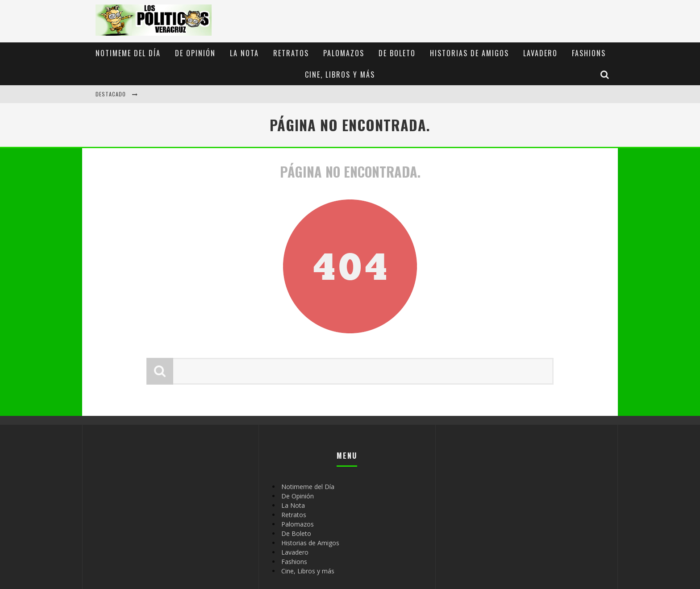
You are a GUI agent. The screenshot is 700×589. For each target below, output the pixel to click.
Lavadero (540, 53)
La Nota (244, 53)
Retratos (291, 53)
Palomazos (344, 53)
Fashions (589, 53)
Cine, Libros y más (340, 75)
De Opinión (195, 53)
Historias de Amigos (469, 53)
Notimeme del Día (128, 53)
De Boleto (397, 53)
